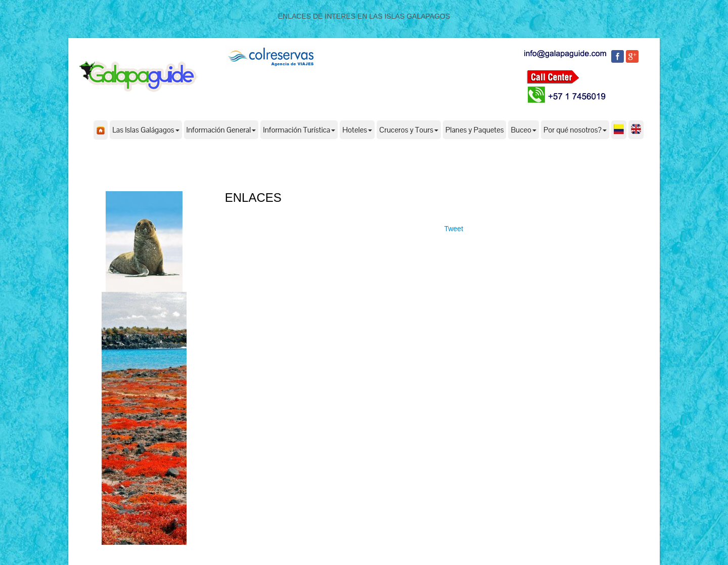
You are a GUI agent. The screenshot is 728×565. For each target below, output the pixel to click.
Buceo (524, 130)
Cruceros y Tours (409, 130)
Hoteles (357, 130)
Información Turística (299, 130)
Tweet (454, 229)
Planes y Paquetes (475, 130)
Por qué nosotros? (575, 130)
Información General (221, 130)
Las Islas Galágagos (146, 130)
